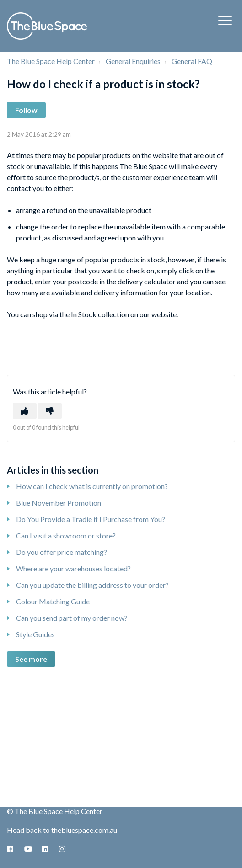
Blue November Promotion (59, 503)
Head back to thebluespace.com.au (62, 830)
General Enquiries (133, 61)
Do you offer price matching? (62, 552)
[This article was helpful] (25, 411)
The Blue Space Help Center (51, 61)
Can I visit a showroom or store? (66, 535)
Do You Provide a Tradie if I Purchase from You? (91, 519)
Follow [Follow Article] (26, 110)
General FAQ (192, 61)
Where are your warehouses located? (73, 568)
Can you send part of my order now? (72, 618)
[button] (225, 20)
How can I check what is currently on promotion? (92, 486)
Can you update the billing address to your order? (92, 585)
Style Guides (35, 634)
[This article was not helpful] (50, 411)
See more (31, 659)
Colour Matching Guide (53, 601)
